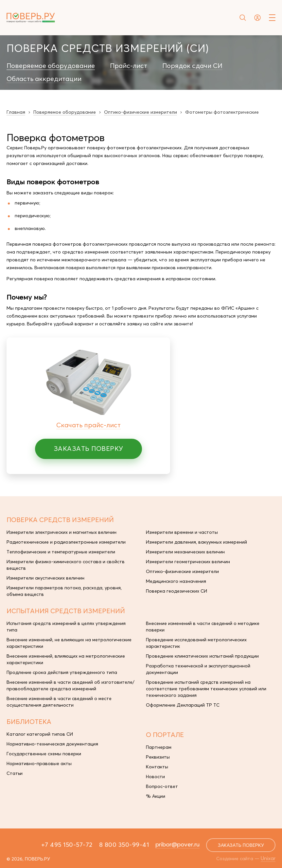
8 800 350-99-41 (124, 844)
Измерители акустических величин (45, 578)
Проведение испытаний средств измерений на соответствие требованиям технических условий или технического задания (206, 689)
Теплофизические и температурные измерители (61, 552)
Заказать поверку (88, 448)
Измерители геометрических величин (188, 562)
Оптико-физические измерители (182, 571)
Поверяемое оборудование (51, 66)
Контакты (157, 767)
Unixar (268, 858)
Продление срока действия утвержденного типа (62, 672)
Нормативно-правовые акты (39, 763)
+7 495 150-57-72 (67, 844)
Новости (155, 777)
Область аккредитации (44, 79)
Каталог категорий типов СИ (40, 734)
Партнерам (159, 747)
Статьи (15, 773)
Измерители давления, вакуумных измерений (196, 542)
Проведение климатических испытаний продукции (202, 656)
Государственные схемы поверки (44, 754)
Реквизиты (158, 757)
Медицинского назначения (176, 581)
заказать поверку (241, 845)
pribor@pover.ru (177, 844)
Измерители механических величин (185, 552)
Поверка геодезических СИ (176, 591)
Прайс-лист (129, 66)
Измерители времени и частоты (182, 532)
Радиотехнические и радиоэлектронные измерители (66, 542)
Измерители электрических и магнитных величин (62, 532)
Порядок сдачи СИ (192, 66)
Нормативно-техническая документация (52, 744)
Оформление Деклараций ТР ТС (183, 705)
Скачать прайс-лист (88, 425)
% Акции (156, 796)
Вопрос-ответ (162, 786)
